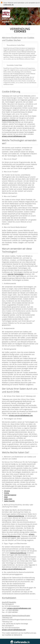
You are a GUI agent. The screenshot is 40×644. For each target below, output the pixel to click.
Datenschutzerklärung (10, 120)
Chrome (7, 491)
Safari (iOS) (8, 499)
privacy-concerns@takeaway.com (14, 136)
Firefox (7, 493)
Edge (6, 497)
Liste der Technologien (16, 274)
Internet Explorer (10, 495)
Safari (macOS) (9, 501)
